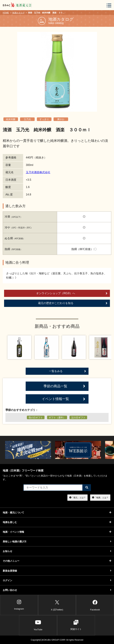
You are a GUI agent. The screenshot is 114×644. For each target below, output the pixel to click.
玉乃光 (27, 119)
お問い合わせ (57, 590)
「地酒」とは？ (100, 497)
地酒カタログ (18, 13)
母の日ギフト (36, 418)
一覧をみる (67, 371)
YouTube (38, 625)
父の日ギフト (78, 418)
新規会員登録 (57, 571)
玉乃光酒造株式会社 (38, 172)
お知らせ (57, 551)
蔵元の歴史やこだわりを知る (73, 303)
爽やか (61, 119)
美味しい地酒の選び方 (57, 542)
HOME (6, 13)
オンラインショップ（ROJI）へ (72, 293)
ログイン (57, 580)
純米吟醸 (11, 119)
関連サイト (76, 625)
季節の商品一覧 (64, 386)
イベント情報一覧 (64, 399)
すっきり (44, 119)
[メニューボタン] (109, 5)
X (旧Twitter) (57, 605)
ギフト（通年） (57, 418)
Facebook (95, 605)
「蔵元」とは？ (77, 497)
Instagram (19, 605)
